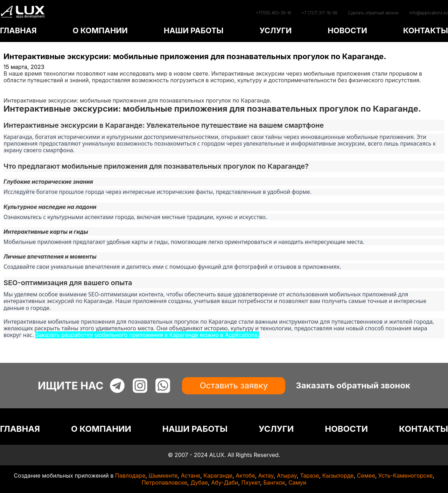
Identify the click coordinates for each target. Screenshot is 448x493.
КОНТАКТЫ (426, 30)
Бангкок (274, 483)
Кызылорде (338, 476)
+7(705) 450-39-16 (273, 13)
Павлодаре (130, 476)
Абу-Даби (225, 483)
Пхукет (251, 483)
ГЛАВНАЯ (18, 30)
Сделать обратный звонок (373, 13)
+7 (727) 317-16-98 (320, 13)
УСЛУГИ (275, 30)
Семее (366, 476)
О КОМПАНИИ (100, 30)
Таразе (309, 476)
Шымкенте (163, 476)
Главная (15, 87)
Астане (191, 476)
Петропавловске (164, 483)
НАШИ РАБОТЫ (194, 30)
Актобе (245, 476)
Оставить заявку (234, 385)
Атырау (287, 476)
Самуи (297, 483)
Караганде (218, 476)
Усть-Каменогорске (405, 476)
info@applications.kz (429, 13)
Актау (266, 476)
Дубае (199, 483)
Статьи (13, 94)
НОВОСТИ (347, 30)
